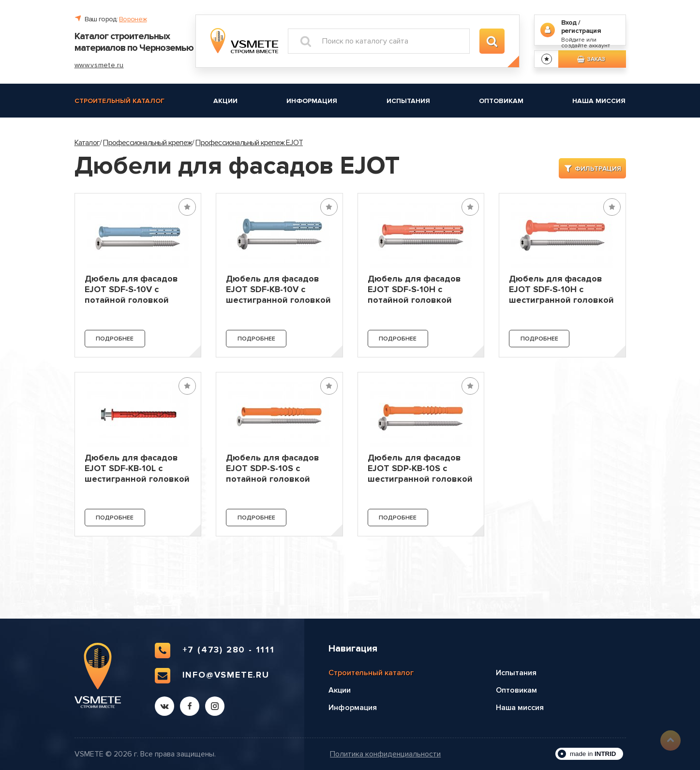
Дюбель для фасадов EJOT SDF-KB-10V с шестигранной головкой (278, 289)
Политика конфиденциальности (385, 754)
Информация (312, 101)
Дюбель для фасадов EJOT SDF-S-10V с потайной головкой (131, 289)
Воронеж (133, 19)
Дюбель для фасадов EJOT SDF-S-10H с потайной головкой (414, 289)
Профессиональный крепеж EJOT (249, 143)
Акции (225, 101)
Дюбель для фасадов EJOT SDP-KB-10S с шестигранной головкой (420, 468)
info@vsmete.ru (212, 676)
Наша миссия (599, 101)
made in (593, 754)
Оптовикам (501, 101)
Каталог (87, 143)
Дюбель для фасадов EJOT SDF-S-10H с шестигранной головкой (561, 289)
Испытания (408, 101)
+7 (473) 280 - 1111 (215, 651)
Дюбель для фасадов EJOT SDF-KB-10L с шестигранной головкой (137, 468)
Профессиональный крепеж (148, 143)
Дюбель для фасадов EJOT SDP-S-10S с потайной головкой (273, 468)
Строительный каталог (119, 101)
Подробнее (115, 339)
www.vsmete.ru (99, 65)
